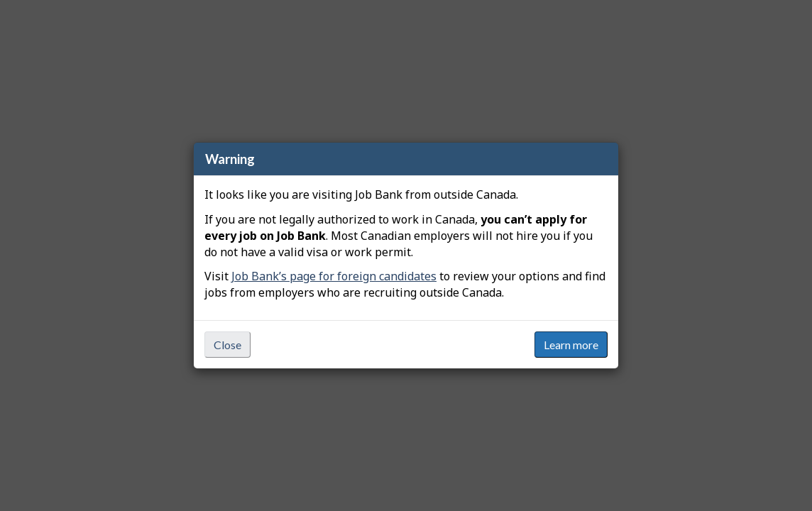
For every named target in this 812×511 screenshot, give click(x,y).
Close (227, 345)
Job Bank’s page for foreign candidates (334, 276)
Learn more (571, 345)
